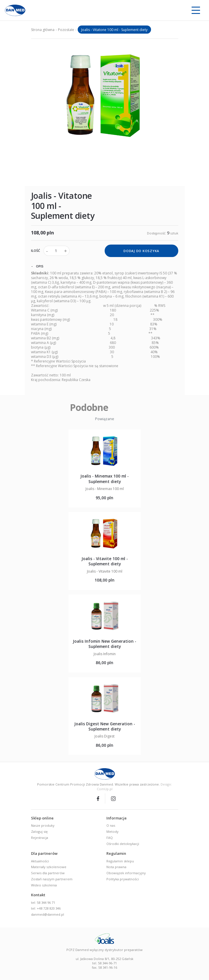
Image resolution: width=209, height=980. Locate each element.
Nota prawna (116, 867)
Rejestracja (40, 838)
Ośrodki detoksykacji (123, 844)
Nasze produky (43, 825)
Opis (37, 266)
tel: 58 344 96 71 (43, 902)
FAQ (110, 838)
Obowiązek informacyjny (126, 873)
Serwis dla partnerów (48, 873)
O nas (111, 825)
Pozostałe (66, 30)
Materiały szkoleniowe (49, 867)
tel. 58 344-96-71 (104, 963)
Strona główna (43, 30)
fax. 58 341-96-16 (104, 967)
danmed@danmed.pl (48, 914)
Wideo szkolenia (44, 885)
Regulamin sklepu (120, 861)
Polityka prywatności (123, 879)
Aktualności (40, 861)
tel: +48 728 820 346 (46, 908)
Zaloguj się (39, 831)
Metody (112, 831)
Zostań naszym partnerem (52, 879)
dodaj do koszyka (141, 251)
